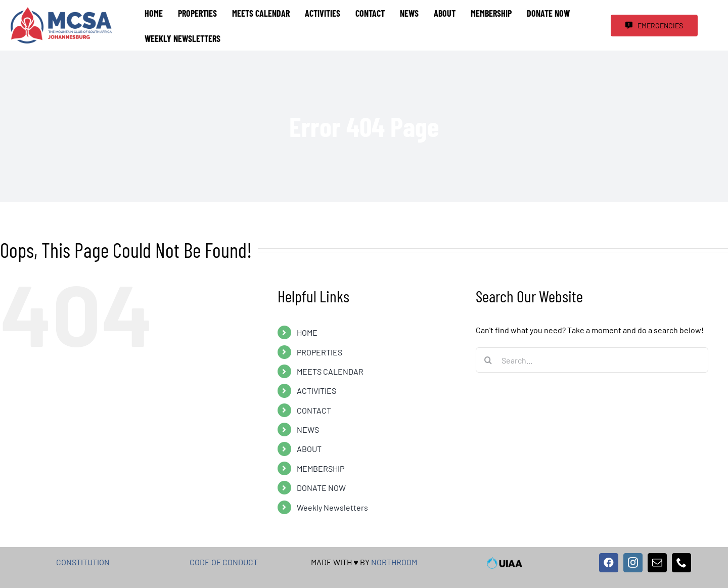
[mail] (657, 563)
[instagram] (633, 563)
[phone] (681, 563)
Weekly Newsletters (332, 507)
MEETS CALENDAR (330, 371)
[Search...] (592, 360)
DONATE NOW (321, 488)
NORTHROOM (394, 562)
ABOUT (309, 449)
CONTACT (314, 410)
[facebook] (609, 563)
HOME (307, 332)
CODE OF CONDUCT (224, 562)
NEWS (308, 429)
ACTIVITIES (316, 391)
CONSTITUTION (83, 562)
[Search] (488, 360)
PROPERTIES (320, 352)
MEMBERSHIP (321, 468)
